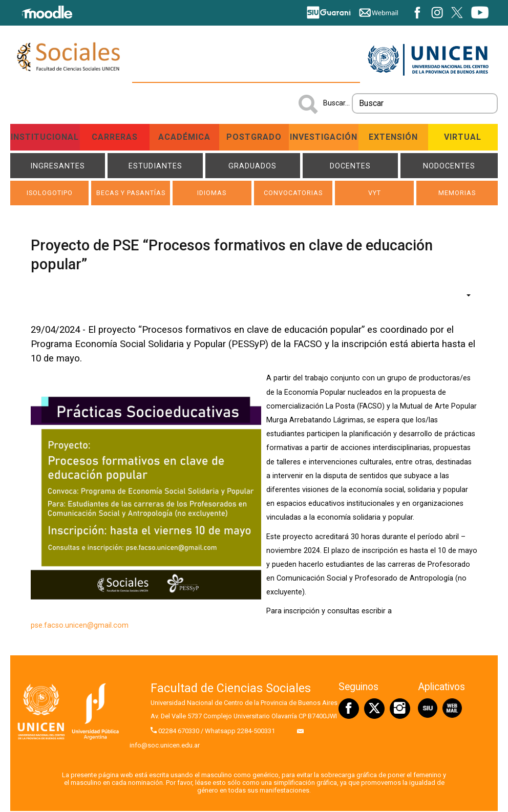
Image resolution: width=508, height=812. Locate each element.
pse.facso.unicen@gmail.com (80, 627)
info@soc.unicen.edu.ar (165, 747)
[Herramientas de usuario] (463, 296)
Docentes (350, 166)
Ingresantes (58, 166)
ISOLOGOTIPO (49, 194)
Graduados (252, 166)
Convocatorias (293, 194)
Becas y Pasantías (131, 194)
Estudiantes (155, 166)
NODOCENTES (449, 166)
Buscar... (336, 103)
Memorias (457, 194)
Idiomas (212, 194)
